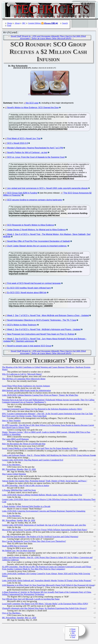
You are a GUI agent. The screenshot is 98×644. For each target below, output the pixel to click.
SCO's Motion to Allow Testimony (22, 325)
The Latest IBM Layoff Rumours (15, 440)
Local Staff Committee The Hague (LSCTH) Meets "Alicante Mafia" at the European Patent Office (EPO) (45, 604)
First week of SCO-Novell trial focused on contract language (34, 284)
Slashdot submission (25, 342)
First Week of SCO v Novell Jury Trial (24, 139)
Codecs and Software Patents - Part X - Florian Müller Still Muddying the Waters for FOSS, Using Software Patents (49, 456)
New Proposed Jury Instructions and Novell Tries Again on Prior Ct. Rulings (41, 335)
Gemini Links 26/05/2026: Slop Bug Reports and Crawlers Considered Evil (33, 461)
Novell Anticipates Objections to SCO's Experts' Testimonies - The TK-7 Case (42, 321)
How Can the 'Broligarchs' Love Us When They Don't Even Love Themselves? (34, 542)
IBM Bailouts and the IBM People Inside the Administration (26, 391)
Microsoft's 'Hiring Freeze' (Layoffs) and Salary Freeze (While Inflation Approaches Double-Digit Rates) (45, 530)
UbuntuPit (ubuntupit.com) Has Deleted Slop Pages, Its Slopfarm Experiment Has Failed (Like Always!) (44, 609)
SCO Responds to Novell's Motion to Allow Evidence (31, 226)
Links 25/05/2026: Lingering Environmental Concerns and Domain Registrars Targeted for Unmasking (44, 512)
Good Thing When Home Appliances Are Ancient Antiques (26, 386)
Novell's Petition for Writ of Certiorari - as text (27, 153)
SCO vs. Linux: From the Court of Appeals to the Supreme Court (36, 158)
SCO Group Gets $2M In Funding (22, 194)
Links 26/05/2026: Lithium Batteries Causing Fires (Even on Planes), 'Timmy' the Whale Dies (40, 396)
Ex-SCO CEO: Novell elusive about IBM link (27, 293)
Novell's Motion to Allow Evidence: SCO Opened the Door (33, 108)
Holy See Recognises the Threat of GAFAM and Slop (24, 444)
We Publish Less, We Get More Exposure (19, 551)
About (17, 23)
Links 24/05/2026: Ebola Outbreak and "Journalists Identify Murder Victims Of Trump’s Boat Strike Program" (47, 581)
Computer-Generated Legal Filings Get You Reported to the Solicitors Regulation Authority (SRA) (42, 410)
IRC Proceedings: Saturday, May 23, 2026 (19, 618)
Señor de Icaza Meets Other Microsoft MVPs (51, 39)
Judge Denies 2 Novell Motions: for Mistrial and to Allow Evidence (36, 230)
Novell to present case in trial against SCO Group (29, 346)
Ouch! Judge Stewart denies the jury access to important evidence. (37, 246)
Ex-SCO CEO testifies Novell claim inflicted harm (29, 289)
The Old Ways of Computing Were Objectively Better (24, 379)
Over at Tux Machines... (12, 465)
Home (10, 23)
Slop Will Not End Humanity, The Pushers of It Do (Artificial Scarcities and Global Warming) (40, 537)
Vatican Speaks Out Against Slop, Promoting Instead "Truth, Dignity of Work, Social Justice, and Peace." (45, 481)
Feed (9, 25)
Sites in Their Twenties (11, 421)
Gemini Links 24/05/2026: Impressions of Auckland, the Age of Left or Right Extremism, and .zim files (44, 526)
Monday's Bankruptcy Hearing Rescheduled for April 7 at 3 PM (35, 148)
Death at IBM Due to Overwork (15, 547)
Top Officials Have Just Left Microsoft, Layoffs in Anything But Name (31, 600)
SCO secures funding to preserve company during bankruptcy (35, 200)
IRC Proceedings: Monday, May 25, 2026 (19, 470)
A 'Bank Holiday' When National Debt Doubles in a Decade (26, 507)
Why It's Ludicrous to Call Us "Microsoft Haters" (22, 375)
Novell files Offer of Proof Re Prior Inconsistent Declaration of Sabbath (39, 242)
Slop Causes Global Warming (14, 475)
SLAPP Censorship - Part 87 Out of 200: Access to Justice (26, 486)
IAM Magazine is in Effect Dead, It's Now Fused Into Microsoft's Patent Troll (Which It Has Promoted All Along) (48, 586)
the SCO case (32, 104)
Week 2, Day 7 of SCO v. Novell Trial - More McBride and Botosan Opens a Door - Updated (48, 316)
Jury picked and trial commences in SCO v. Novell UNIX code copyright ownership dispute (47, 189)
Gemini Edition (34, 23)
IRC (24, 23)
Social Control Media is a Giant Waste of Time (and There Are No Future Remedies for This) (40, 449)
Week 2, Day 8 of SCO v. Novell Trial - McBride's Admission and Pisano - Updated (44, 330)
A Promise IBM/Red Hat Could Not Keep (19, 491)
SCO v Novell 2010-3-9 (18, 144)
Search (65, 23)
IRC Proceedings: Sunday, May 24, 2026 (19, 521)
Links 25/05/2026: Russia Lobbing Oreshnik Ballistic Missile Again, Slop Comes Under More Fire (42, 495)
